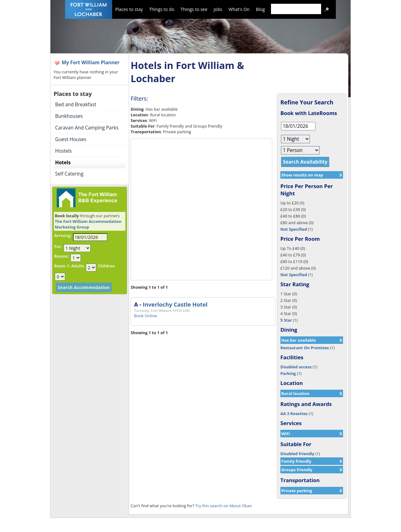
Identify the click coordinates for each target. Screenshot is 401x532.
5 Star (286, 320)
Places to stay (129, 9)
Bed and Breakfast (76, 105)
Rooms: (62, 256)
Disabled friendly (297, 454)
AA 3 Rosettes (294, 413)
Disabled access (296, 367)
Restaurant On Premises (305, 348)
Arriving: (63, 235)
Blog (260, 9)
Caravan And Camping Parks (87, 128)
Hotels (63, 163)
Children (106, 266)
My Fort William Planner (91, 63)
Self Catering (69, 174)
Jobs (218, 9)
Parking (288, 373)
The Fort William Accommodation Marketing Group (88, 224)
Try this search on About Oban (224, 506)
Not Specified (294, 229)
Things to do (162, 9)
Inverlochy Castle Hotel (175, 304)
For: (58, 246)
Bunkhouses (69, 116)
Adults (78, 266)
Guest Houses (71, 139)
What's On (239, 9)
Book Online (146, 316)
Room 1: (62, 266)
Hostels (63, 151)
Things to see (194, 9)
